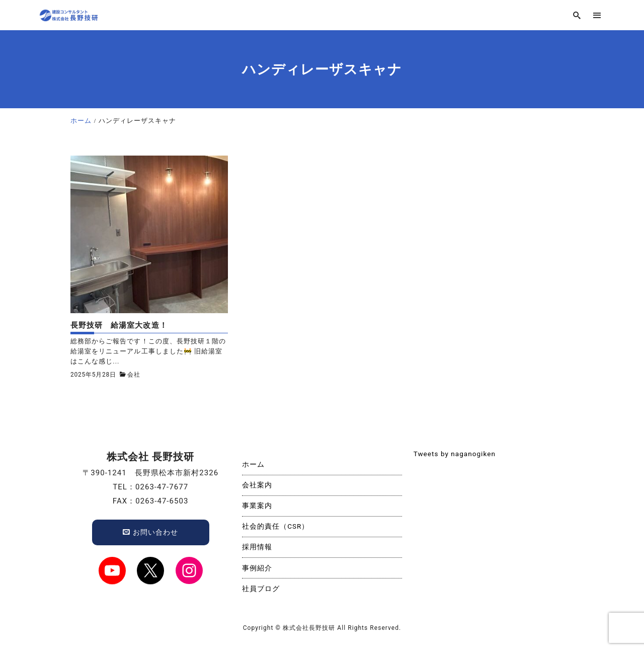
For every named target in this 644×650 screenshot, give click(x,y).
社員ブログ (261, 589)
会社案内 (257, 485)
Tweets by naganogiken (455, 454)
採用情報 (257, 547)
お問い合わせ (150, 532)
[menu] (597, 15)
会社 (134, 375)
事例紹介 (257, 568)
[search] (577, 15)
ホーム (253, 464)
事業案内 (257, 505)
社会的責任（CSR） (276, 526)
